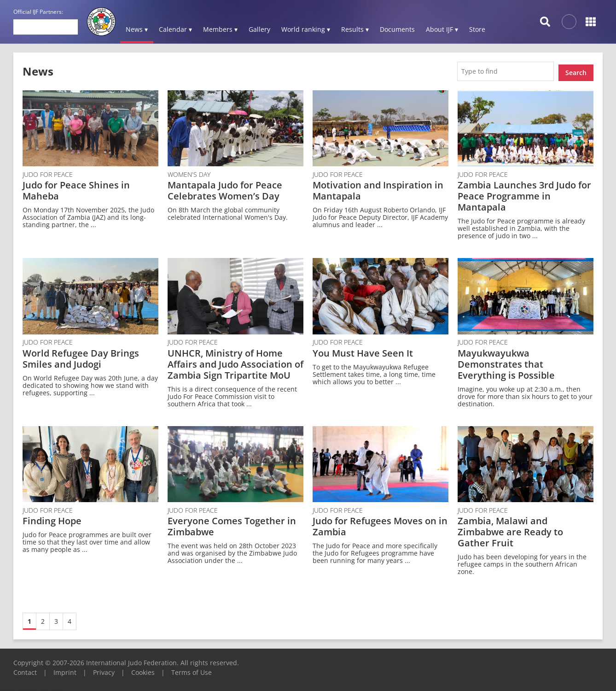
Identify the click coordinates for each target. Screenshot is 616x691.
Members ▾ (220, 29)
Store (477, 29)
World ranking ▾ (306, 29)
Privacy (104, 670)
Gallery (259, 29)
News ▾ (137, 29)
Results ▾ (355, 29)
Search (576, 70)
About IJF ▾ (442, 29)
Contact (25, 670)
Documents (397, 29)
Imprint (65, 670)
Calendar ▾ (175, 29)
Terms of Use (192, 670)
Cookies (143, 670)
